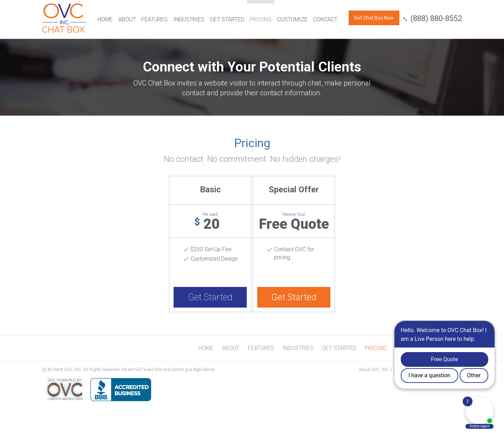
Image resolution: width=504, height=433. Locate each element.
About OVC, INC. (374, 370)
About (127, 19)
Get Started (227, 19)
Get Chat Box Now (374, 18)
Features (155, 19)
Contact (325, 19)
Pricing (261, 19)
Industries (189, 19)
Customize (292, 19)
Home (105, 19)
